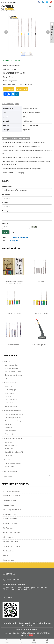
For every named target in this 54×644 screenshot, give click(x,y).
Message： (6, 211)
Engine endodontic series (13, 375)
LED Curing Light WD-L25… (13, 510)
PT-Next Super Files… (11, 523)
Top (47, 641)
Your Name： (7, 195)
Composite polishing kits (13, 418)
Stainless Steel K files (14, 313)
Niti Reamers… (8, 528)
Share (7, 641)
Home (5, 623)
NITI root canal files (11, 368)
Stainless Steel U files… (11, 542)
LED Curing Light (11, 390)
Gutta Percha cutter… (11, 500)
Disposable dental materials (13, 439)
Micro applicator (10, 431)
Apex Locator (9, 393)
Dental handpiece (11, 406)
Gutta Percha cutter (11, 400)
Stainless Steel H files (40, 313)
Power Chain (9, 434)
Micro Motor (9, 403)
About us (11, 623)
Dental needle (9, 467)
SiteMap (29, 625)
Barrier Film (9, 449)
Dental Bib (8, 442)
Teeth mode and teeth (11, 471)
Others (14, 69)
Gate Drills (40, 282)
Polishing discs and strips (13, 421)
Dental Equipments (10, 383)
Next (48, 32)
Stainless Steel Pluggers (21, 237)
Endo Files (7, 362)
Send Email (22, 89)
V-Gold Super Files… (10, 514)
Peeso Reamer (14, 345)
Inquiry (34, 641)
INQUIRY (9, 89)
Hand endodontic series (13, 372)
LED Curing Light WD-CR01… (13, 491)
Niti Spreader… (8, 551)
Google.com (25, 630)
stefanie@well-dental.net (18, 584)
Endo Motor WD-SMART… (12, 496)
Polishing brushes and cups (14, 414)
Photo (33, 623)
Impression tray (10, 427)
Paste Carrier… (8, 560)
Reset (13, 232)
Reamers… (7, 555)
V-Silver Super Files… (11, 519)
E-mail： (5, 203)
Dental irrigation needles (13, 463)
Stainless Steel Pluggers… (12, 546)
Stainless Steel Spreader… (12, 533)
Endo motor (9, 386)
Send (5, 232)
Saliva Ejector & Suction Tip (14, 452)
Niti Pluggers (13, 241)
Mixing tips (8, 424)
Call (20, 641)
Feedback (40, 623)
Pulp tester (8, 396)
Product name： (8, 187)
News (27, 623)
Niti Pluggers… (8, 537)
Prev (6, 32)
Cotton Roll (8, 455)
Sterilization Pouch (11, 445)
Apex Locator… (8, 505)
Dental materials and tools (12, 411)
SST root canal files (11, 365)
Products (20, 623)
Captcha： (6, 223)
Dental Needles (9, 460)
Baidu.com (33, 630)
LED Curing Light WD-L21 (41, 345)
